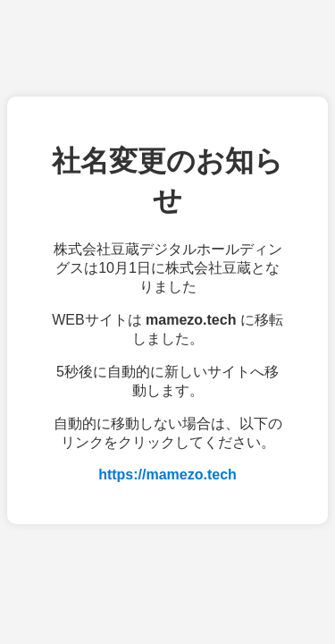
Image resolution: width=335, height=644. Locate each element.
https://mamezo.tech (167, 475)
